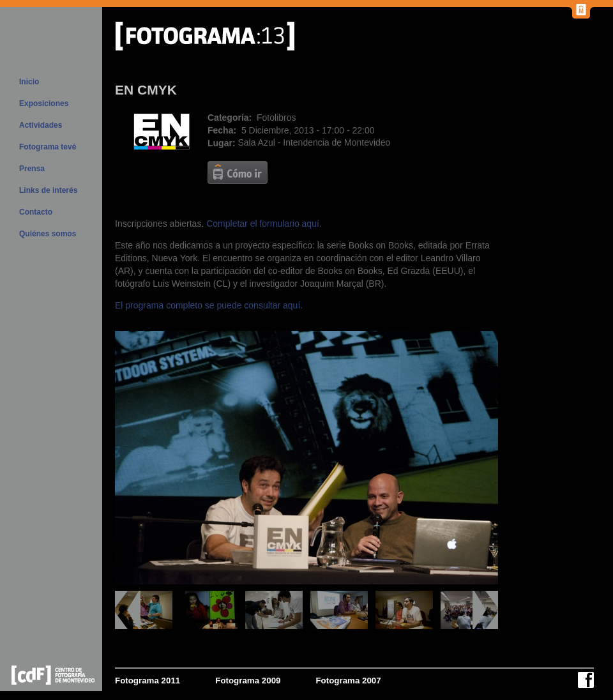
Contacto (36, 212)
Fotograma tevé (48, 147)
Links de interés (48, 190)
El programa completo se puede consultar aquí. (209, 305)
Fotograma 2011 (148, 681)
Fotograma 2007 (348, 681)
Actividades (41, 125)
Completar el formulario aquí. (264, 224)
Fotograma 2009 (248, 681)
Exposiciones (44, 103)
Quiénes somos (48, 234)
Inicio (29, 82)
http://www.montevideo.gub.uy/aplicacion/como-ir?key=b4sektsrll (238, 172)
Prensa (32, 169)
